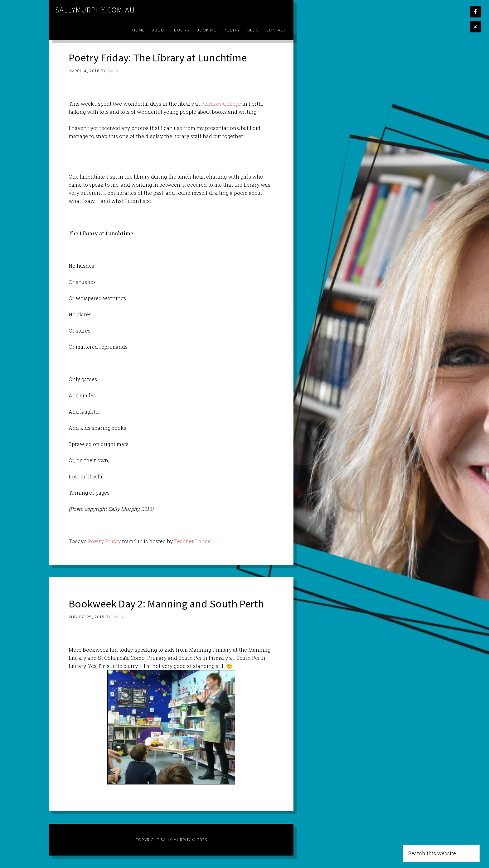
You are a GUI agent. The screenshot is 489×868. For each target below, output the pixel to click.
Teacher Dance (192, 541)
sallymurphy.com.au (95, 10)
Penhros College (220, 104)
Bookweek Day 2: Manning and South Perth (170, 604)
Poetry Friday (104, 541)
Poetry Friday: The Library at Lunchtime (161, 58)
